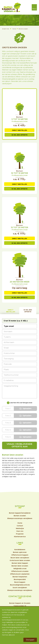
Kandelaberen (20, 550)
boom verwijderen (20, 588)
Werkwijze (20, 528)
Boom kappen (20, 582)
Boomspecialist (20, 579)
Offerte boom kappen (20, 555)
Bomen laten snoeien (20, 566)
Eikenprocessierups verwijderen (20, 518)
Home (14, 29)
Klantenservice (20, 537)
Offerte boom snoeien (20, 571)
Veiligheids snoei (20, 569)
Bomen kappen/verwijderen (20, 513)
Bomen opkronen (20, 552)
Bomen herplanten (20, 577)
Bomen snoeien (23, 29)
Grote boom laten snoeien (20, 560)
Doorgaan (30, 640)
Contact (20, 526)
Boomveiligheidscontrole (20, 585)
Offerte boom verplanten (20, 574)
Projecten (20, 534)
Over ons (20, 531)
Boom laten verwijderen (20, 558)
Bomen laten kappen (20, 563)
